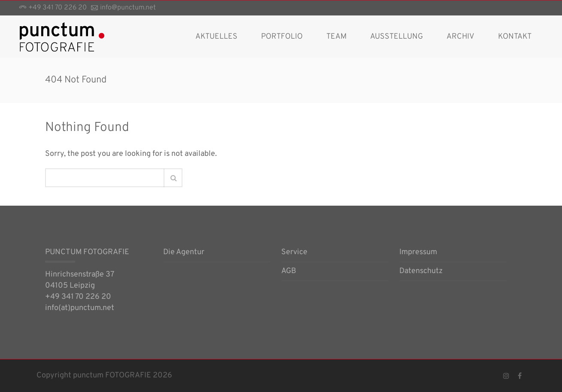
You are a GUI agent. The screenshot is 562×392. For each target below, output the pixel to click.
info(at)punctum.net (80, 308)
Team (336, 37)
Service (294, 253)
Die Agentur (184, 253)
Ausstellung (396, 37)
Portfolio (282, 37)
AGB (289, 272)
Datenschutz (421, 272)
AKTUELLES (216, 37)
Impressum (418, 253)
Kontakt (515, 37)
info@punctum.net (128, 8)
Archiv (460, 37)
